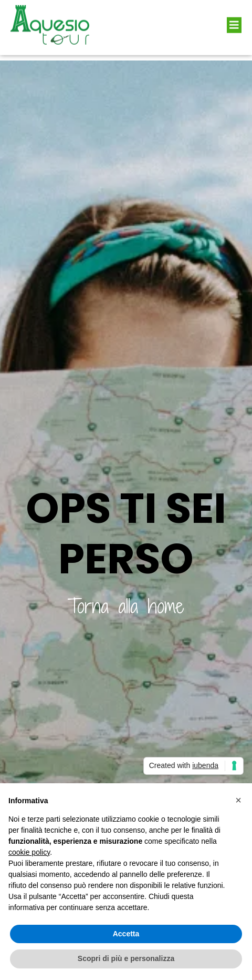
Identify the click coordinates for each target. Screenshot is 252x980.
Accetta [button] (126, 934)
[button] (234, 20)
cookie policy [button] (29, 852)
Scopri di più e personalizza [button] (126, 958)
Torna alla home (126, 606)
